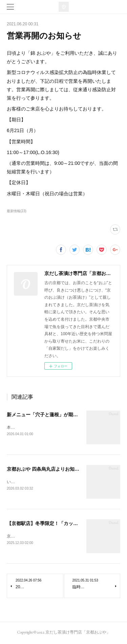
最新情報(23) (17, 211)
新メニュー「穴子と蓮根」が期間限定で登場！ (57, 415)
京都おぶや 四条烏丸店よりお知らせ (45, 469)
